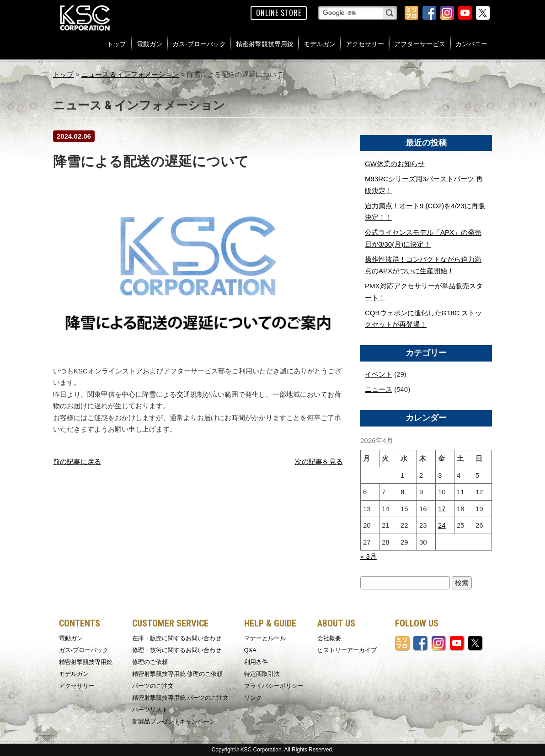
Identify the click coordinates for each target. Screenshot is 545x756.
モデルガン (320, 44)
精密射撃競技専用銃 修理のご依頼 (178, 674)
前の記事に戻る (77, 462)
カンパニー (471, 44)
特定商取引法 (262, 674)
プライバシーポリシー (274, 686)
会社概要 (329, 638)
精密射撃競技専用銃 (265, 44)
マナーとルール (265, 638)
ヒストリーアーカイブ (347, 650)
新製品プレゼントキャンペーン (174, 721)
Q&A (250, 650)
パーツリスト (150, 710)
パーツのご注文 (153, 686)
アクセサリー (365, 44)
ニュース (379, 389)
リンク (253, 698)
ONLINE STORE (279, 13)
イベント (379, 374)
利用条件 (256, 662)
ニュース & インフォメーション (130, 74)
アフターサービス (420, 44)
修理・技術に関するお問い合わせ (177, 650)
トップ (117, 44)
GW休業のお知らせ (395, 164)
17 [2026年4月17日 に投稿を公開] (442, 509)
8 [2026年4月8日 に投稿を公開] (402, 492)
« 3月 (369, 556)
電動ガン (150, 44)
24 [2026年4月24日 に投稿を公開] (442, 525)
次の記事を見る (319, 462)
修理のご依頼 (150, 662)
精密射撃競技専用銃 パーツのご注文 (181, 698)
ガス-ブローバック (199, 44)
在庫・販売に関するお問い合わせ (177, 638)
